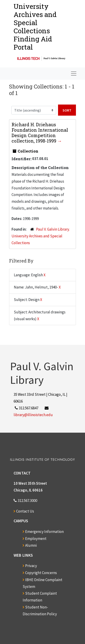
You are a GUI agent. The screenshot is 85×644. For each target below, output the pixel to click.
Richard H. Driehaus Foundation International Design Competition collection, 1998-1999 (40, 133)
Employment (36, 539)
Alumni (31, 545)
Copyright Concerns (41, 573)
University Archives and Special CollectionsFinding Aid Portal (35, 27)
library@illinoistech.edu (33, 415)
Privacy (31, 566)
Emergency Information (44, 532)
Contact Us (25, 511)
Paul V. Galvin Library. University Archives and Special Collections (41, 236)
